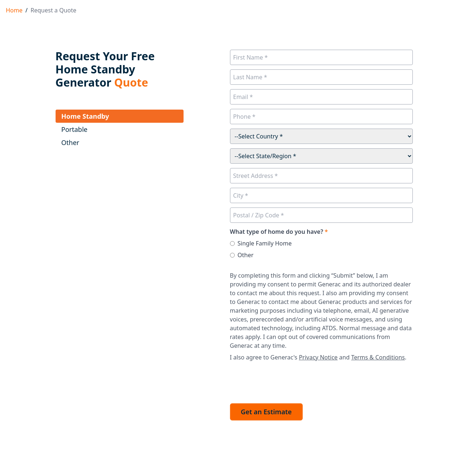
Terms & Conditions (378, 357)
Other (246, 255)
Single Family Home (265, 243)
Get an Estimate (266, 412)
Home (14, 10)
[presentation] (286, 380)
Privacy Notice (318, 357)
